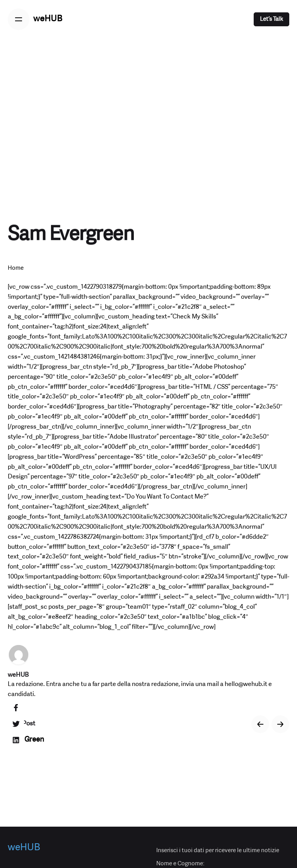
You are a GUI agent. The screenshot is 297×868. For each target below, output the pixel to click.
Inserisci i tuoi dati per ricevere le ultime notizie (218, 851)
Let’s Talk (271, 19)
